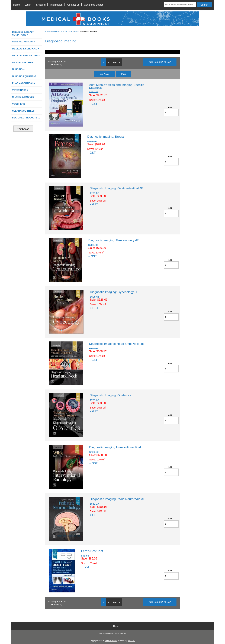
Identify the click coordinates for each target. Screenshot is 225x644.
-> (25, 49)
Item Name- (105, 74)
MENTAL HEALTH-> (22, 62)
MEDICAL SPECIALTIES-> (26, 56)
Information (56, 5)
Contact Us (73, 5)
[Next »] (117, 62)
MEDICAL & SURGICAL (62, 31)
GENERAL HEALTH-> (23, 42)
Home (16, 5)
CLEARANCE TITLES (23, 111)
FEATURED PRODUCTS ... (26, 118)
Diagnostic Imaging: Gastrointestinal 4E (116, 188)
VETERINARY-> (20, 90)
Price (124, 74)
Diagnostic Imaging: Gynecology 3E (114, 292)
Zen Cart (132, 641)
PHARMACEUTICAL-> (24, 83)
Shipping (41, 5)
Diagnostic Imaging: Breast (105, 137)
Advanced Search (94, 5)
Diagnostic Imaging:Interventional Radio (116, 447)
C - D (77, 31)
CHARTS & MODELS (23, 97)
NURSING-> (18, 69)
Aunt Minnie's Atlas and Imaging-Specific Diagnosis (117, 86)
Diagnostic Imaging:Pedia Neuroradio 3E (117, 499)
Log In (28, 5)
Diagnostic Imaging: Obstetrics (110, 395)
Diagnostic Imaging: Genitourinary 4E (114, 240)
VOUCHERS (18, 104)
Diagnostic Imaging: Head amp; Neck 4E (116, 344)
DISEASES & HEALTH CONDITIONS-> (24, 33)
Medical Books (111, 641)
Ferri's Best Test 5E (94, 551)
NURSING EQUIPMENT (24, 76)
